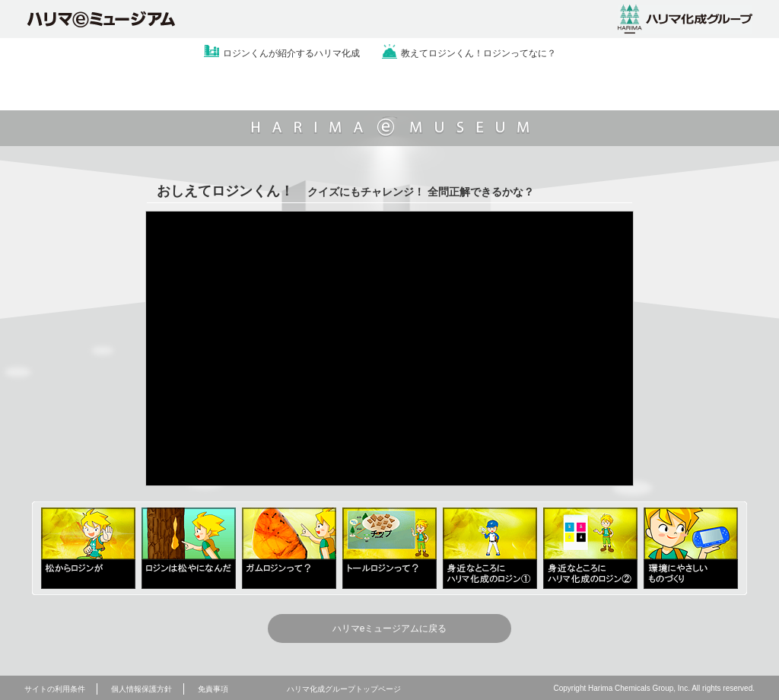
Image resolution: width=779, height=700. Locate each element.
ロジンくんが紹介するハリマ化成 (291, 53)
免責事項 (213, 689)
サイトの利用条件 (55, 689)
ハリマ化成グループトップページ (344, 689)
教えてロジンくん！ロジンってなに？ (479, 53)
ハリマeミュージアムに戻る (390, 628)
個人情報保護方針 (141, 689)
